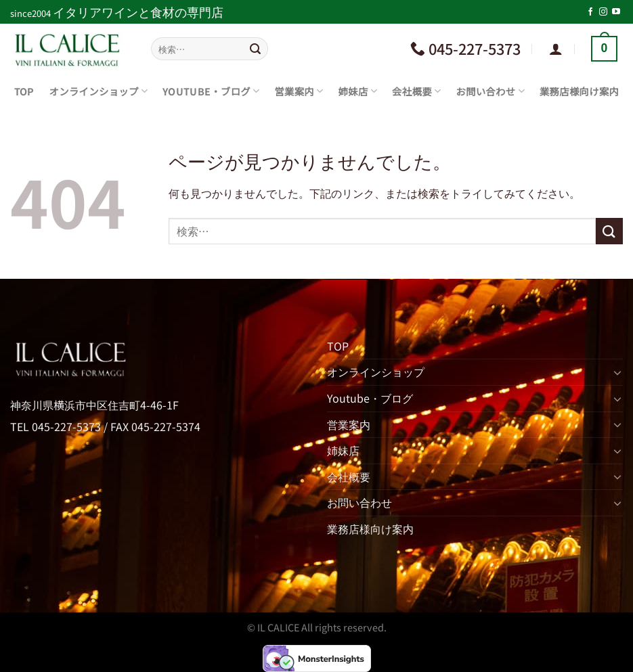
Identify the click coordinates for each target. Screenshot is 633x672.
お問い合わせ (490, 91)
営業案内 (299, 91)
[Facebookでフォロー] (590, 12)
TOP (24, 91)
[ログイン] (556, 49)
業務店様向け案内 (579, 91)
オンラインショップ (99, 91)
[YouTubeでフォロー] (616, 12)
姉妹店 (358, 91)
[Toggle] (617, 372)
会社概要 (416, 91)
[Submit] (255, 49)
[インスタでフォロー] (603, 12)
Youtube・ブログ (211, 91)
